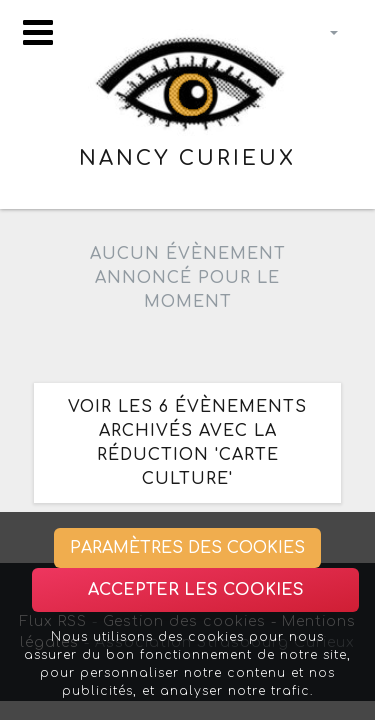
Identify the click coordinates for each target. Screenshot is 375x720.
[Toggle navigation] (38, 32)
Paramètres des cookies (187, 548)
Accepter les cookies (196, 590)
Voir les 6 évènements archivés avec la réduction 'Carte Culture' (187, 443)
